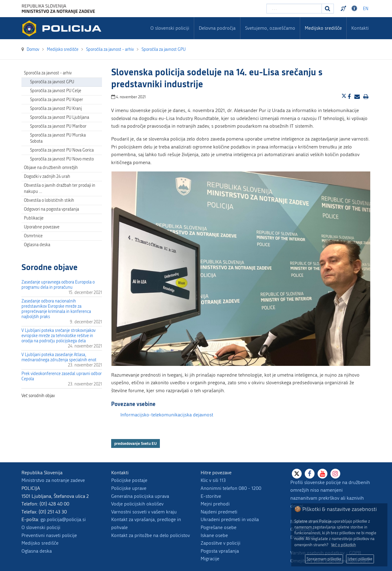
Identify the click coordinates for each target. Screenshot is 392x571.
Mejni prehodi (215, 504)
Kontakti (360, 28)
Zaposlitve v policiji (221, 543)
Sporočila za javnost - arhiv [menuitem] (48, 73)
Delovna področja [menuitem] (217, 28)
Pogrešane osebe (219, 527)
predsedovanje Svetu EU (136, 443)
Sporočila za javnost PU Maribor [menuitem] (58, 126)
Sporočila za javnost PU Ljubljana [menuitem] (60, 117)
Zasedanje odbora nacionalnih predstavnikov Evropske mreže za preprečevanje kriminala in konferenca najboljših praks (56, 309)
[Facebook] (310, 474)
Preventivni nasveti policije (49, 535)
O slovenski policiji (41, 527)
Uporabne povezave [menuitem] (42, 227)
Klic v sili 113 (213, 480)
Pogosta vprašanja (220, 551)
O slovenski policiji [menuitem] (170, 28)
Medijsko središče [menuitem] (323, 28)
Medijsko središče (40, 543)
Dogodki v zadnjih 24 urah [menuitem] (47, 177)
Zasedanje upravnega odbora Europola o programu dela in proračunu (58, 285)
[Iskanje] (328, 9)
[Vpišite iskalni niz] (294, 9)
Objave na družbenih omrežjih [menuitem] (51, 168)
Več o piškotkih (343, 545)
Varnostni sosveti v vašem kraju (144, 512)
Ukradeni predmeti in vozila (230, 519)
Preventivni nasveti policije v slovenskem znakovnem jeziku (344, 9)
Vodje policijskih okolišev (137, 504)
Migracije (210, 559)
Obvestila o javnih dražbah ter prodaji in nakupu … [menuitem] (60, 188)
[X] (297, 474)
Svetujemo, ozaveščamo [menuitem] (270, 28)
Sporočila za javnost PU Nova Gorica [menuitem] (62, 150)
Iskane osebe (214, 535)
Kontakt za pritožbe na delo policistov (151, 535)
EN (366, 9)
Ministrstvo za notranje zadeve (53, 480)
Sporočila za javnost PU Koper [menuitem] (57, 100)
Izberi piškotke (360, 559)
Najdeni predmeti (219, 512)
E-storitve (211, 496)
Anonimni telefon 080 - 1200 (231, 488)
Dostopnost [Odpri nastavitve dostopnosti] (355, 9)
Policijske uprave (129, 488)
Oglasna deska (37, 245)
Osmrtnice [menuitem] (33, 236)
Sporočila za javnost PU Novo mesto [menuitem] (62, 159)
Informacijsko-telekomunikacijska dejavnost (167, 415)
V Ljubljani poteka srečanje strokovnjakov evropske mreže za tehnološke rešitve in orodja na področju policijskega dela (58, 336)
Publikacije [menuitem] (34, 218)
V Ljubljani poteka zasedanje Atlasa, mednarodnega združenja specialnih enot (59, 357)
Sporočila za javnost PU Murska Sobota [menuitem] (58, 138)
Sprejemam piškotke (324, 559)
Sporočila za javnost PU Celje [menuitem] (56, 91)
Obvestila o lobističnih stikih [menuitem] (49, 200)
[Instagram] (335, 474)
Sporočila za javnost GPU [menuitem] (52, 82)
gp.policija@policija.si (63, 519)
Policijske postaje (129, 480)
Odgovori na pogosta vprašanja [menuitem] (51, 209)
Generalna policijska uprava (140, 496)
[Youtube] (322, 474)
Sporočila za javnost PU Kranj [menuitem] (56, 109)
